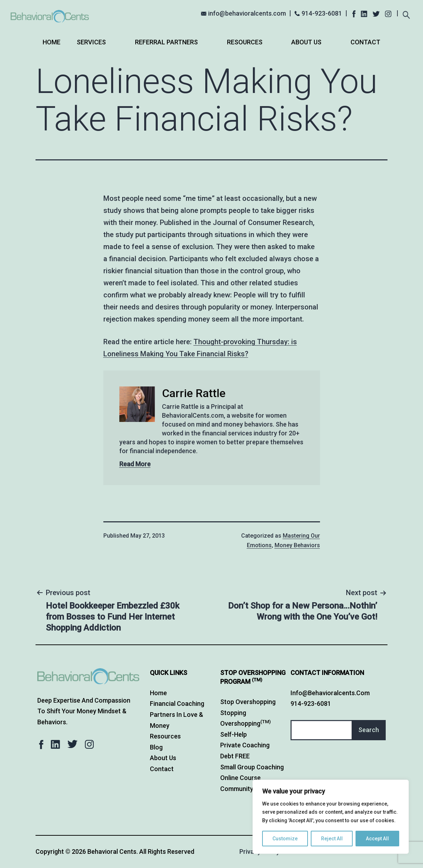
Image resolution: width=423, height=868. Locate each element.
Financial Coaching (177, 704)
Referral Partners (166, 42)
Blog (156, 747)
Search (369, 730)
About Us (306, 42)
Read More (135, 464)
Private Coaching (245, 745)
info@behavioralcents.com (247, 13)
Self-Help (234, 734)
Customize (285, 839)
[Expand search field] (406, 14)
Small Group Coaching (252, 767)
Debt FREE (235, 756)
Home (51, 42)
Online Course (240, 778)
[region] (331, 817)
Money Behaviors (297, 545)
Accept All (377, 839)
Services (91, 42)
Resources (245, 42)
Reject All (332, 839)
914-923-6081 (322, 13)
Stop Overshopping (248, 702)
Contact (365, 42)
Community (237, 789)
